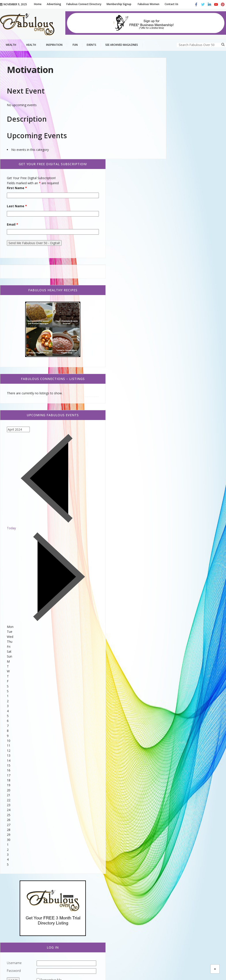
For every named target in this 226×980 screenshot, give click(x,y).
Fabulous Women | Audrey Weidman (78, 904)
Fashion (15, 931)
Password (169, 805)
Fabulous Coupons (20, 885)
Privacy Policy (155, 969)
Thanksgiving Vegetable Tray (79, 889)
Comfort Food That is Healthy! (80, 876)
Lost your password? (196, 820)
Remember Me (195, 814)
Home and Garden (19, 893)
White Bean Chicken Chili (76, 864)
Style (8, 912)
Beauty (14, 917)
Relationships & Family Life (25, 900)
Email (168, 126)
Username (170, 797)
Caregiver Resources (21, 878)
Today (167, 398)
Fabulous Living (22, 924)
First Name (172, 89)
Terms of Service (129, 969)
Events (10, 864)
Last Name (172, 108)
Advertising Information (185, 969)
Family (14, 904)
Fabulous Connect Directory (28, 871)
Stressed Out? (68, 919)
